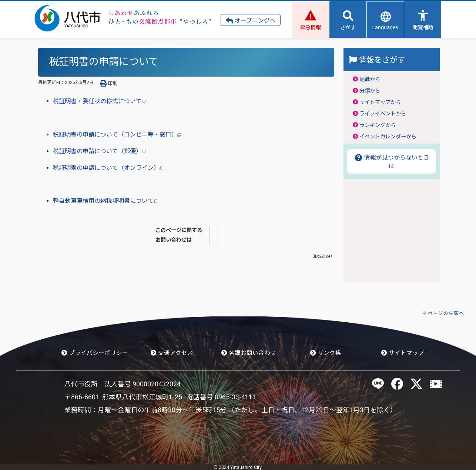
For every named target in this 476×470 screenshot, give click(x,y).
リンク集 (326, 353)
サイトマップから (380, 102)
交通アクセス (172, 353)
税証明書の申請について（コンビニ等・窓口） (117, 135)
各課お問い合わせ (249, 353)
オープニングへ (251, 21)
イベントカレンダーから (388, 137)
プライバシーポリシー (95, 353)
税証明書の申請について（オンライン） (108, 168)
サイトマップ (403, 353)
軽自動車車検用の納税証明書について (105, 201)
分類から (370, 91)
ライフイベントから (383, 114)
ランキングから (378, 125)
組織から (370, 79)
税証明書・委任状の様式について (99, 101)
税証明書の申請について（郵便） (99, 151)
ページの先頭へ (446, 313)
